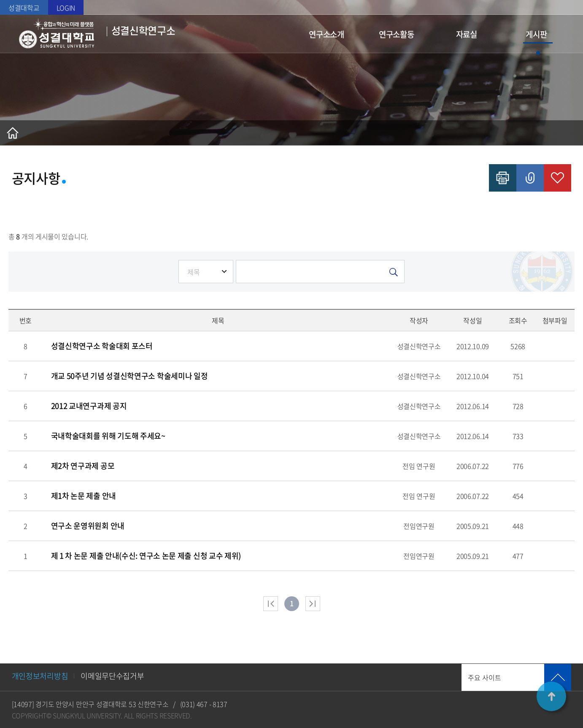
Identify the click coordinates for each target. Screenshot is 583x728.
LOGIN (66, 8)
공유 (530, 178)
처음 (271, 604)
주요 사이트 (484, 677)
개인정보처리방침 (40, 676)
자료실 (467, 34)
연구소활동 (397, 34)
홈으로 (13, 133)
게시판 (536, 34)
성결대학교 (24, 8)
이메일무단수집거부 (112, 676)
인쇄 (503, 178)
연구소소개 (327, 34)
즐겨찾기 (557, 178)
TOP (551, 696)
